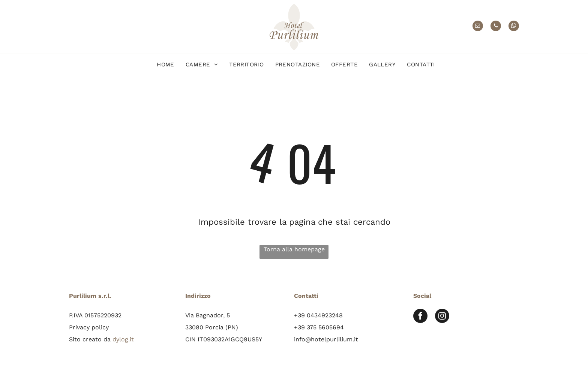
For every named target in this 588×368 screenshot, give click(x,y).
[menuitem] (166, 65)
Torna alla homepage (294, 249)
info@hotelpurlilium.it (326, 339)
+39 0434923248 (318, 315)
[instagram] (442, 317)
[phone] (496, 27)
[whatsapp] (514, 27)
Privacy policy (89, 327)
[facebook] (420, 317)
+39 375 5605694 (319, 327)
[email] (478, 27)
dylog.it (123, 339)
